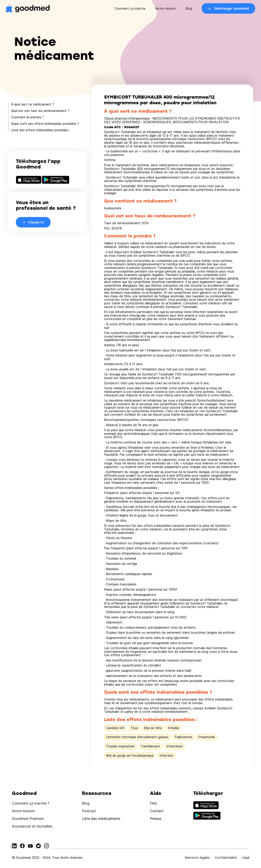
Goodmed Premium (28, 819)
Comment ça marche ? (31, 803)
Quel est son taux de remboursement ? (40, 111)
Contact (157, 811)
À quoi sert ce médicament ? (32, 104)
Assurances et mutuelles (32, 826)
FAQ (153, 803)
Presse (156, 819)
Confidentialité (226, 858)
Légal (245, 858)
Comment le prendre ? (27, 117)
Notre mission (165, 8)
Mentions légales (197, 858)
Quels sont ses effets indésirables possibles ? (45, 124)
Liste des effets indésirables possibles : (41, 130)
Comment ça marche (130, 8)
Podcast (89, 811)
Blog (189, 8)
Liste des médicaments (101, 819)
